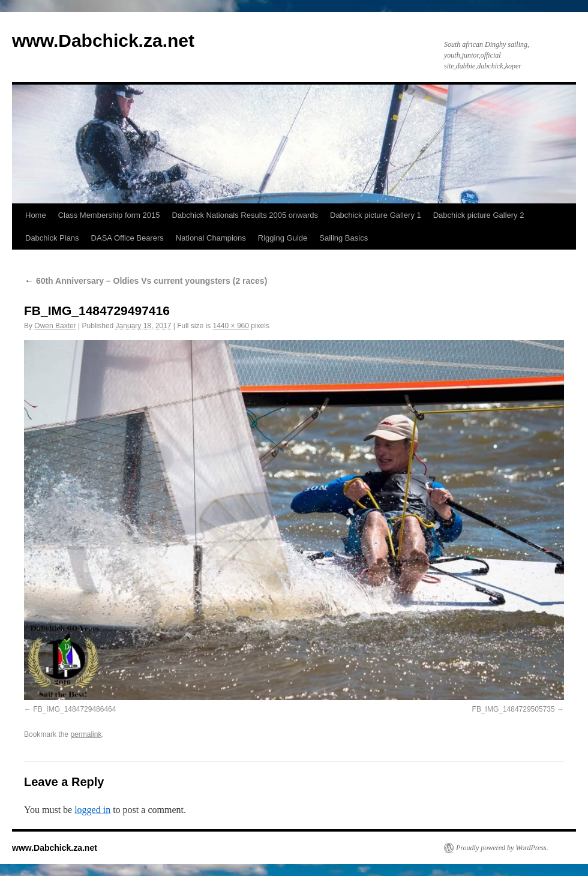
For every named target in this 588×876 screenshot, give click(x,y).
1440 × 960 (231, 326)
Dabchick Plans (52, 238)
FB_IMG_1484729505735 (514, 709)
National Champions (211, 238)
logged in (92, 810)
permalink (86, 734)
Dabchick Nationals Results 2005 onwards (245, 215)
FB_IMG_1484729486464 (74, 709)
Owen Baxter (55, 326)
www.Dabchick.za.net (103, 40)
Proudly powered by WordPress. (502, 848)
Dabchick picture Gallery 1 (376, 215)
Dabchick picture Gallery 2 (479, 215)
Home (36, 215)
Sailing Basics (343, 238)
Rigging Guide (283, 238)
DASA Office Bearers (127, 238)
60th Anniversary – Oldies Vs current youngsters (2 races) (145, 281)
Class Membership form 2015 (109, 215)
